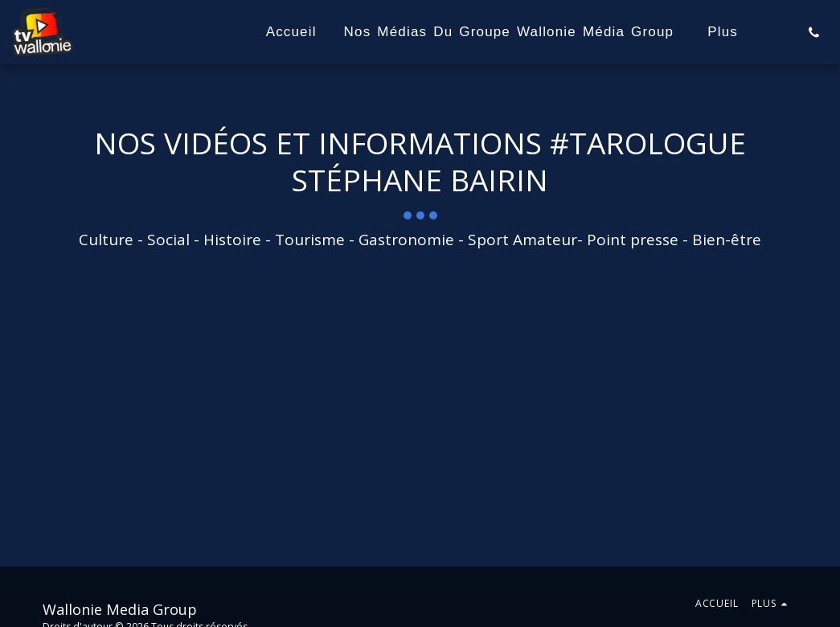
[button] (814, 32)
